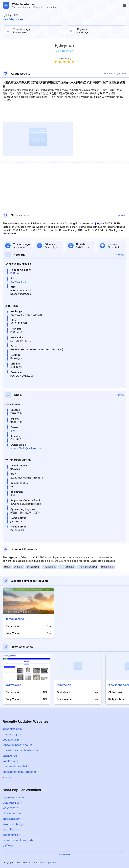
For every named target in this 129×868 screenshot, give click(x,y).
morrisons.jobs (12, 734)
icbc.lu (7, 777)
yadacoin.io (10, 756)
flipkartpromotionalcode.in (19, 840)
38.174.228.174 (18, 282)
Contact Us (65, 854)
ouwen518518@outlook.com (26, 448)
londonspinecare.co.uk (17, 745)
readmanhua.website (16, 766)
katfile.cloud (10, 761)
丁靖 (13, 431)
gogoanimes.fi (11, 835)
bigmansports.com (14, 797)
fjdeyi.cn (99, 223)
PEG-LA (15, 273)
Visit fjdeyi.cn (13, 19)
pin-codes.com (12, 813)
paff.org (8, 846)
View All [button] (122, 215)
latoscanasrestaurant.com (19, 772)
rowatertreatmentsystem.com (21, 750)
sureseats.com (12, 819)
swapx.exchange (13, 824)
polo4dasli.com (12, 803)
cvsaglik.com (11, 829)
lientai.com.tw (15, 619)
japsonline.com (12, 729)
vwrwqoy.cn (13, 685)
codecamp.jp (11, 740)
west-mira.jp (10, 808)
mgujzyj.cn (64, 685)
